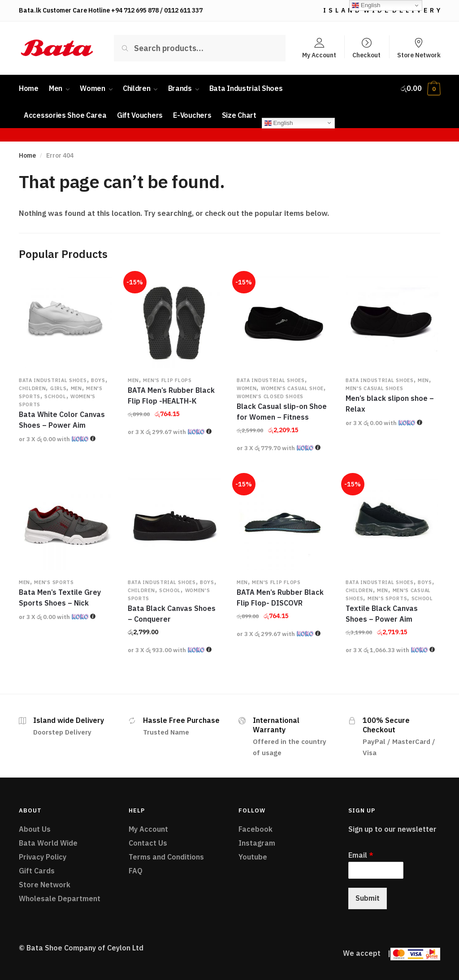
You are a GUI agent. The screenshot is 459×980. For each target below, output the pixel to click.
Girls (58, 388)
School (55, 396)
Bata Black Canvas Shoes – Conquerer (172, 614)
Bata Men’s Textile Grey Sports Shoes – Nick (60, 597)
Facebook (255, 829)
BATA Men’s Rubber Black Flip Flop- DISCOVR (280, 597)
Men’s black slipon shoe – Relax (390, 404)
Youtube (253, 857)
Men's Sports (54, 582)
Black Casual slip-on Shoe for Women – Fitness (282, 412)
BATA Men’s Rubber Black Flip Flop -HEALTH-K (171, 395)
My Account (319, 55)
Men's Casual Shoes (375, 388)
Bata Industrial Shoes (53, 380)
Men (76, 388)
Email (361, 855)
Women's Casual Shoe (292, 388)
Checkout (366, 55)
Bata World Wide (48, 843)
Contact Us (148, 843)
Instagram (257, 843)
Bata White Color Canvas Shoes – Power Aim (62, 420)
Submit (368, 898)
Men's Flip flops (167, 380)
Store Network (419, 55)
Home (27, 155)
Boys (98, 380)
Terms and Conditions (166, 857)
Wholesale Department (60, 898)
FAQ (136, 871)
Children (32, 388)
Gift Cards (37, 871)
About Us (35, 829)
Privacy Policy (43, 857)
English (279, 123)
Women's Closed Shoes (270, 396)
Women (247, 388)
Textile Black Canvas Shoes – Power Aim (382, 614)
